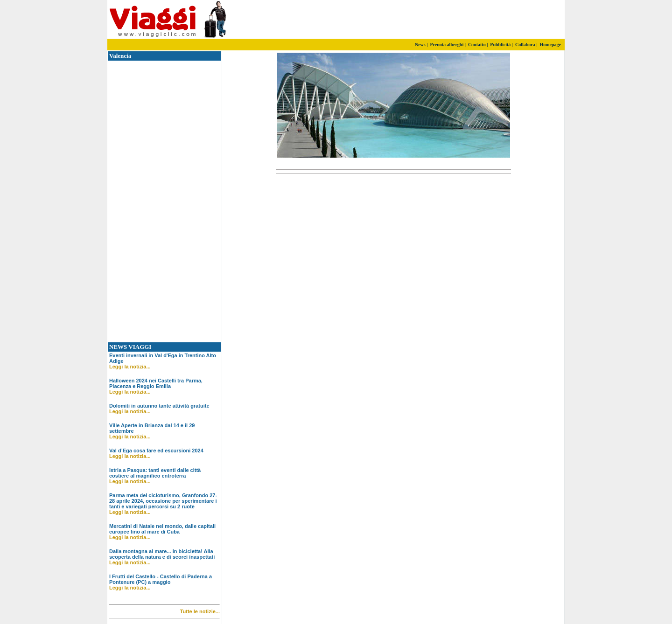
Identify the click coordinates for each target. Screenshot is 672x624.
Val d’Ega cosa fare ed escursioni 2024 (156, 451)
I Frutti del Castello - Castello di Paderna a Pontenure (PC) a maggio (161, 579)
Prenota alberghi (447, 45)
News (420, 45)
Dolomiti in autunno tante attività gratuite (159, 406)
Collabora (525, 45)
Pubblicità (500, 45)
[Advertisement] (455, 20)
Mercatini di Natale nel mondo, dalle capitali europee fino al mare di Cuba (162, 529)
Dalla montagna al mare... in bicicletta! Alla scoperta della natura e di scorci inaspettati (162, 554)
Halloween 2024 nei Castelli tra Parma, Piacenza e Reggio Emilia (156, 383)
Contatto (477, 45)
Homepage (550, 45)
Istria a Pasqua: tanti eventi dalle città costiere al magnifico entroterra (155, 473)
